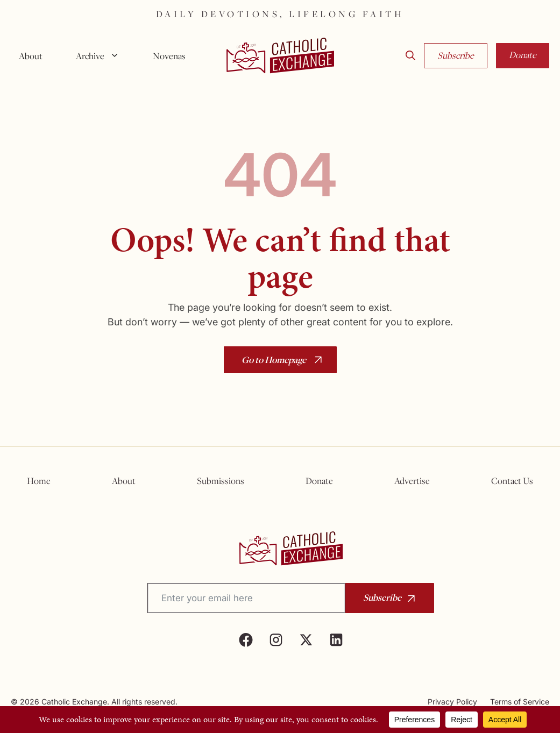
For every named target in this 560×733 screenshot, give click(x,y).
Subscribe (456, 55)
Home (39, 481)
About (31, 56)
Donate (523, 55)
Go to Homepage (274, 360)
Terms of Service (520, 702)
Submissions (221, 481)
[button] (410, 56)
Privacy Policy (452, 702)
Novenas (169, 56)
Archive (102, 56)
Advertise (412, 481)
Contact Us (512, 481)
